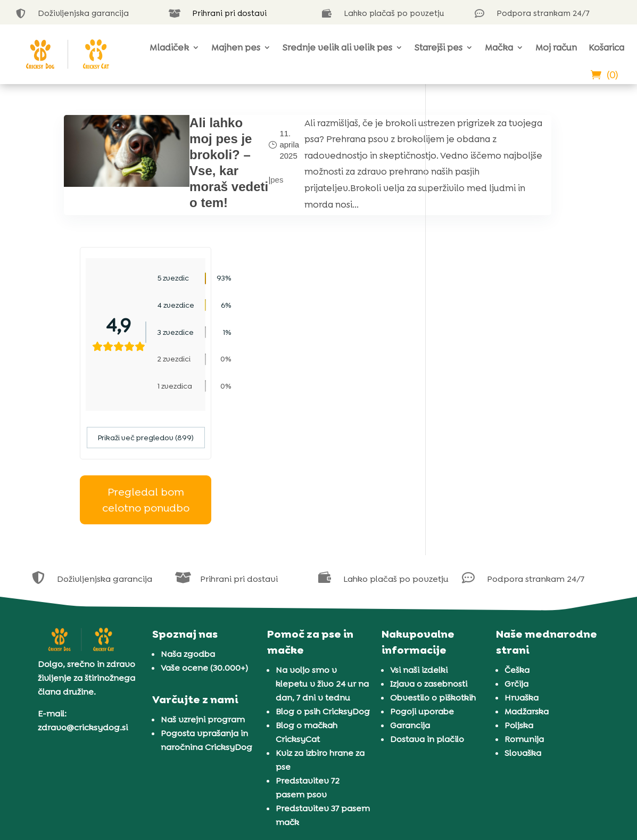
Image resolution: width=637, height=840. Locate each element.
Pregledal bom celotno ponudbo (507, 368)
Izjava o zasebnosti (429, 551)
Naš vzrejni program (203, 587)
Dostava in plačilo (427, 607)
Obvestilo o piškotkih (433, 565)
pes (220, 204)
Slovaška (523, 620)
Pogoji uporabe (422, 579)
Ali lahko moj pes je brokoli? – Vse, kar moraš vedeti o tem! (181, 187)
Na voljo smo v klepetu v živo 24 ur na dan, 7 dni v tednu (322, 551)
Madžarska (527, 579)
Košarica (606, 47)
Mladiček (169, 47)
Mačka (499, 47)
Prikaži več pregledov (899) (507, 306)
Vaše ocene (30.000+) (204, 535)
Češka (517, 537)
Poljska (519, 593)
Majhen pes (236, 47)
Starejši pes (439, 47)
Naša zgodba (188, 521)
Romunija (524, 607)
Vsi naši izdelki (419, 537)
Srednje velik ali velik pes (337, 47)
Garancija (410, 593)
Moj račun (556, 47)
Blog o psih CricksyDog (323, 579)
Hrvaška (522, 565)
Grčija (516, 551)
